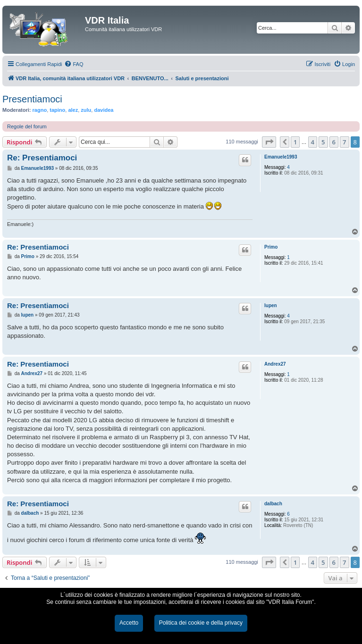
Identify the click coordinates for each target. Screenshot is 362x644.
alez (73, 110)
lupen (271, 305)
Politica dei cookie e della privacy (201, 623)
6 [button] (334, 142)
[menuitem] (74, 64)
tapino (57, 110)
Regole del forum (27, 126)
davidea (104, 110)
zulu (86, 110)
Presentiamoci (32, 99)
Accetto (129, 623)
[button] (269, 142)
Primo (271, 247)
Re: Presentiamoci (42, 158)
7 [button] (344, 142)
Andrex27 (275, 364)
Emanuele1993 (281, 157)
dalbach (273, 504)
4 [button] (313, 142)
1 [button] (295, 142)
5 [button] (323, 142)
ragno (40, 110)
